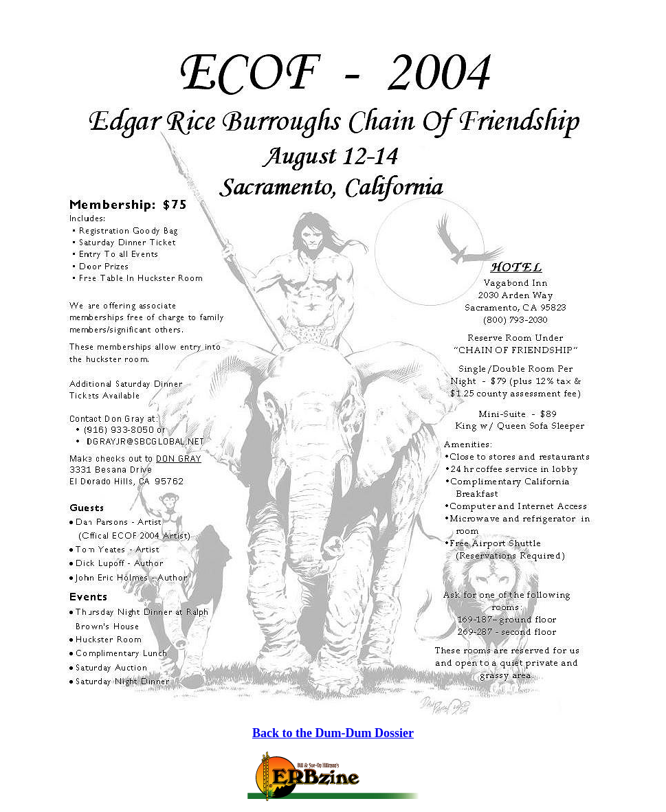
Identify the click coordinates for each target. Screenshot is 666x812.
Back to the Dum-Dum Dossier (333, 733)
